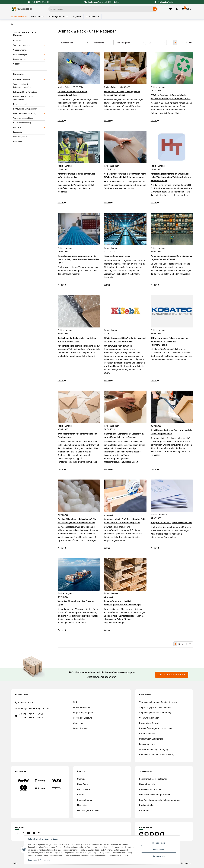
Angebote (77, 17)
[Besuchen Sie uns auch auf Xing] (39, 833)
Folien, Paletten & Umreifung (25, 113)
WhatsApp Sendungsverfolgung (154, 749)
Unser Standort (84, 790)
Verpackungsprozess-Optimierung (155, 707)
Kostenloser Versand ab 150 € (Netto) (157, 755)
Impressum (33, 860)
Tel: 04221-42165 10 (41, 2)
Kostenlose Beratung (83, 718)
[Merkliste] (170, 9)
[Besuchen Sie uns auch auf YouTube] (28, 833)
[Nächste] (191, 43)
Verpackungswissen (21, 50)
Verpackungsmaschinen (23, 118)
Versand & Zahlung (82, 707)
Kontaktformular (81, 728)
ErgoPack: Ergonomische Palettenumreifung (160, 800)
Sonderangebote (20, 137)
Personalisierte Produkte (151, 790)
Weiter (62, 121)
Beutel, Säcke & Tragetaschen (25, 109)
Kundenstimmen (20, 59)
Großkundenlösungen (149, 718)
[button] (177, 9)
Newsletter (82, 805)
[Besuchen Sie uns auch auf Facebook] (18, 833)
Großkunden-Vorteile (164, 2)
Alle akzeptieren (159, 843)
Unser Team (83, 784)
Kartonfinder (145, 811)
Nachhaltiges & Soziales (88, 811)
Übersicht (17, 41)
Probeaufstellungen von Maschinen (155, 728)
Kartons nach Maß (148, 734)
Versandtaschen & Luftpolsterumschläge (22, 86)
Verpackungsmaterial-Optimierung (155, 713)
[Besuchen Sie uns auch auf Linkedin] (34, 833)
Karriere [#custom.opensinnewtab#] (81, 795)
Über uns (81, 779)
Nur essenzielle (159, 856)
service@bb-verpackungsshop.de (34, 708)
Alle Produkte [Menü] (19, 17)
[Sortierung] (74, 42)
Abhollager (78, 723)
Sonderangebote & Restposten (153, 779)
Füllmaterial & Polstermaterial (25, 92)
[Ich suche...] (101, 9)
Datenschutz (45, 860)
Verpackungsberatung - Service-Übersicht (158, 702)
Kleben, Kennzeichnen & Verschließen (23, 98)
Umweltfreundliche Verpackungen (155, 795)
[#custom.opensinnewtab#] (152, 833)
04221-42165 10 (26, 703)
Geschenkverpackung (22, 123)
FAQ (75, 702)
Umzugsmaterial (20, 104)
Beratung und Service (58, 17)
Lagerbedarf (18, 132)
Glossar (16, 64)
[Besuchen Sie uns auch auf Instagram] (23, 833)
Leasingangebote (147, 744)
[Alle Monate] (103, 42)
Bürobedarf (18, 127)
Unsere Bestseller (147, 784)
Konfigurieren (159, 850)
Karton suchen (38, 17)
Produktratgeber (147, 805)
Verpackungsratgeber (22, 45)
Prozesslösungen (20, 55)
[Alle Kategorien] (130, 42)
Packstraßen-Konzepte (150, 723)
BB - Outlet (18, 141)
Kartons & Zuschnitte (22, 80)
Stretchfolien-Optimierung (151, 739)
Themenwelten (92, 17)
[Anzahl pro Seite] (157, 42)
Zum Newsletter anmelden (172, 675)
